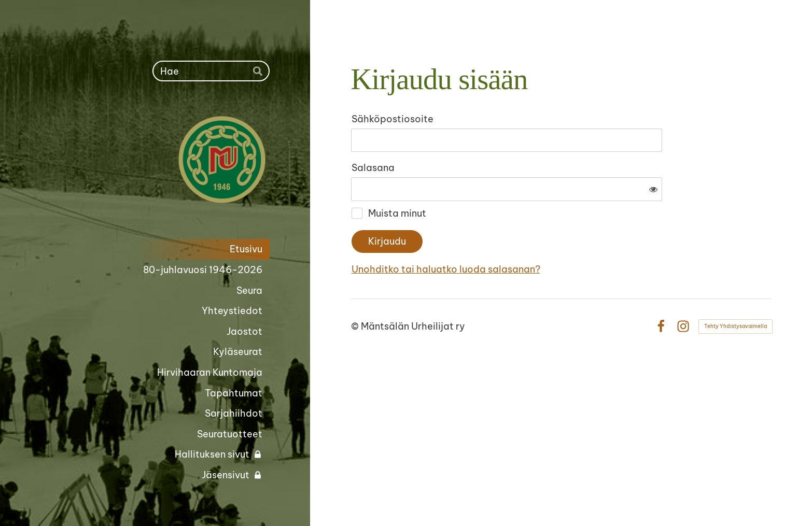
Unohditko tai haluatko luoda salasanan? (558, 236)
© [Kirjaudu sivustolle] (356, 292)
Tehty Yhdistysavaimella (736, 292)
